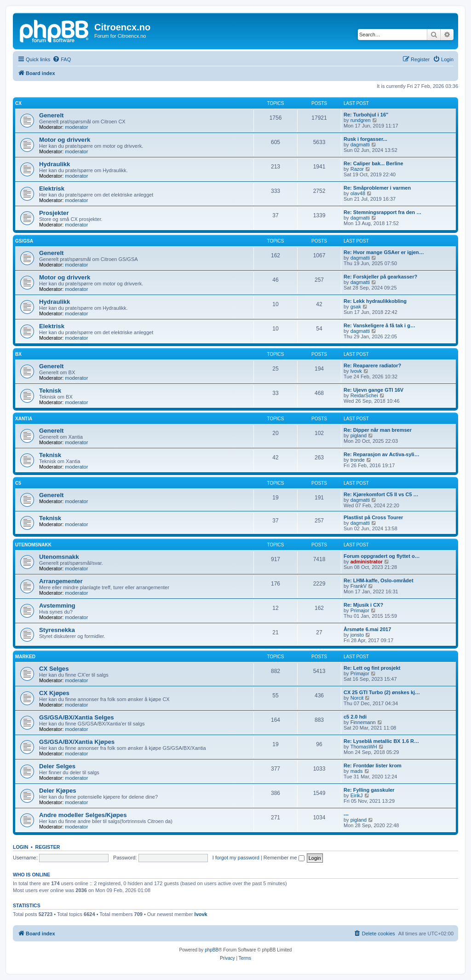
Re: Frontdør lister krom (373, 765)
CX (18, 103)
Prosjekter (54, 213)
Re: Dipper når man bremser (378, 430)
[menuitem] (62, 59)
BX (18, 354)
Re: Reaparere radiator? (372, 365)
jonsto (357, 635)
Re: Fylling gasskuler (369, 790)
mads (357, 771)
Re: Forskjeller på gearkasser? (380, 277)
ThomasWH (364, 747)
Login (20, 847)
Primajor (360, 610)
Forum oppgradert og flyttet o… (382, 556)
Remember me (284, 858)
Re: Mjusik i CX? (363, 605)
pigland (359, 435)
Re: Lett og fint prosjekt (372, 668)
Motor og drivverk (65, 140)
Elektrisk (52, 188)
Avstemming (57, 606)
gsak (356, 307)
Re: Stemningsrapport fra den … (382, 212)
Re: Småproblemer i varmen (377, 188)
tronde (358, 460)
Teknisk (50, 391)
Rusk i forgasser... (365, 139)
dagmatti (360, 145)
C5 (18, 483)
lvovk (356, 371)
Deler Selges (57, 766)
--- (346, 814)
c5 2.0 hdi (355, 717)
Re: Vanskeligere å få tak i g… (379, 325)
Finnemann (363, 722)
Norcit (357, 698)
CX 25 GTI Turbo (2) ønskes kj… (382, 692)
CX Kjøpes (54, 693)
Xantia (24, 419)
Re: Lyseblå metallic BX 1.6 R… (381, 741)
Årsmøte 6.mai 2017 (367, 629)
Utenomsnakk (33, 545)
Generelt (52, 115)
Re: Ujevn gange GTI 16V (373, 390)
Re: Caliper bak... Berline (373, 163)
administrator (367, 562)
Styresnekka (57, 630)
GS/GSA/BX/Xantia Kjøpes (77, 742)
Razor (357, 169)
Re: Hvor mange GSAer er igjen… (384, 252)
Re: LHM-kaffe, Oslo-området (379, 580)
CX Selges (54, 669)
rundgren (361, 120)
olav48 (358, 193)
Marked (25, 657)
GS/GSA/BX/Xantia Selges (77, 717)
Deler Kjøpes (58, 791)
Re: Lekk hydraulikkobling (375, 301)
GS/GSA (24, 241)
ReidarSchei (364, 395)
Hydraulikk (55, 164)
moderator (76, 127)
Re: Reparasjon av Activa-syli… (382, 454)
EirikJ (357, 795)
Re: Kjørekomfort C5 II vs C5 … (381, 494)
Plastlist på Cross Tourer (373, 517)
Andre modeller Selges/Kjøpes (83, 815)
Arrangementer (61, 581)
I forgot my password (236, 858)
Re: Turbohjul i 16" (366, 115)
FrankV (359, 586)
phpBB (212, 950)
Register (48, 847)
